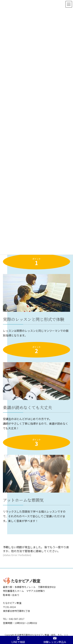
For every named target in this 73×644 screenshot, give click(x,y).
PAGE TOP (67, 621)
